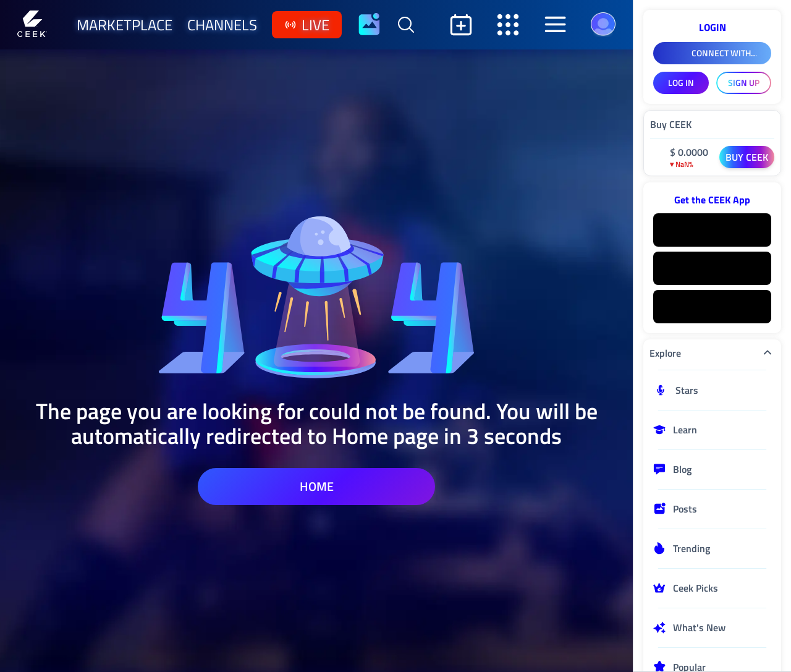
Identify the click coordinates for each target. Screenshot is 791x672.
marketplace (125, 25)
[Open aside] (555, 25)
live (307, 25)
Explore (712, 353)
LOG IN (681, 83)
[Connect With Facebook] (712, 53)
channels (222, 25)
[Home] (32, 25)
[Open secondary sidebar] (508, 25)
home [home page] (317, 486)
